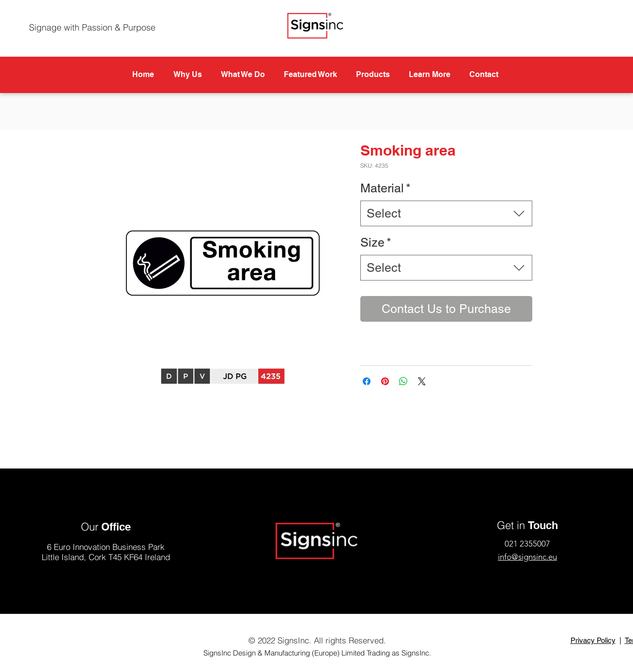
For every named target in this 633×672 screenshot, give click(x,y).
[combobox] (446, 213)
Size (376, 242)
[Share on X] (422, 381)
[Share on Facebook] (367, 381)
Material (386, 188)
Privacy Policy (593, 640)
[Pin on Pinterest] (385, 381)
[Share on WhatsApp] (403, 381)
